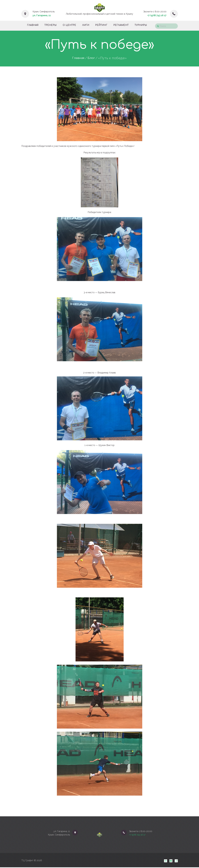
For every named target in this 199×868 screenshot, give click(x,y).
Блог (92, 58)
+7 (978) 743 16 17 (157, 15)
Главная (78, 58)
